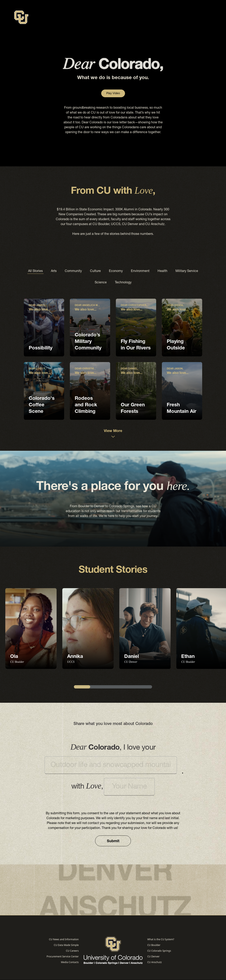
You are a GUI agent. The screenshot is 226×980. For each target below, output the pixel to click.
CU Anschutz (155, 962)
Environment (140, 271)
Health (162, 271)
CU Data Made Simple (66, 945)
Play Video (113, 93)
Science (101, 283)
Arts (54, 271)
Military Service (187, 271)
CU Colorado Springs (159, 951)
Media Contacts (70, 962)
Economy (116, 271)
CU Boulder (154, 945)
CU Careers (72, 951)
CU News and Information (64, 939)
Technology (123, 283)
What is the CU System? (161, 939)
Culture (95, 271)
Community (73, 271)
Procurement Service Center (63, 956)
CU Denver (154, 956)
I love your (113, 748)
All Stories (35, 271)
